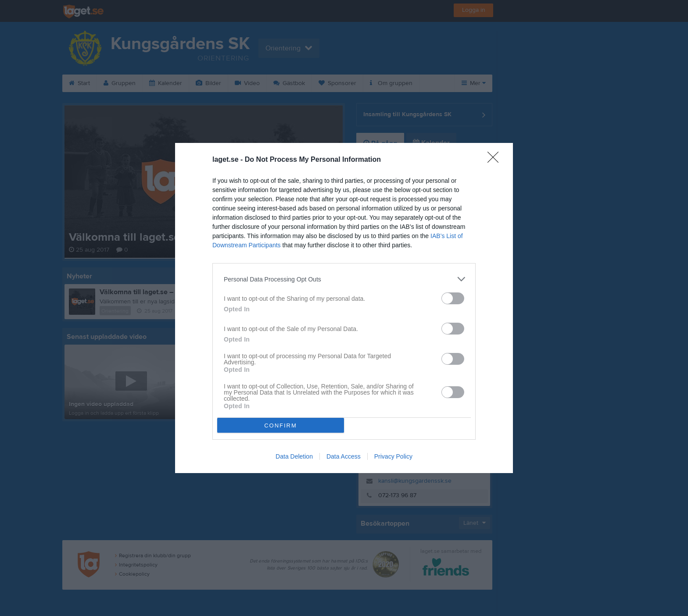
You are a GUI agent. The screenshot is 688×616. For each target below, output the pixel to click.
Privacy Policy (393, 456)
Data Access (344, 456)
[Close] (496, 160)
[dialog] (344, 308)
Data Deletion (294, 456)
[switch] (453, 298)
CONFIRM (281, 426)
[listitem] (344, 279)
